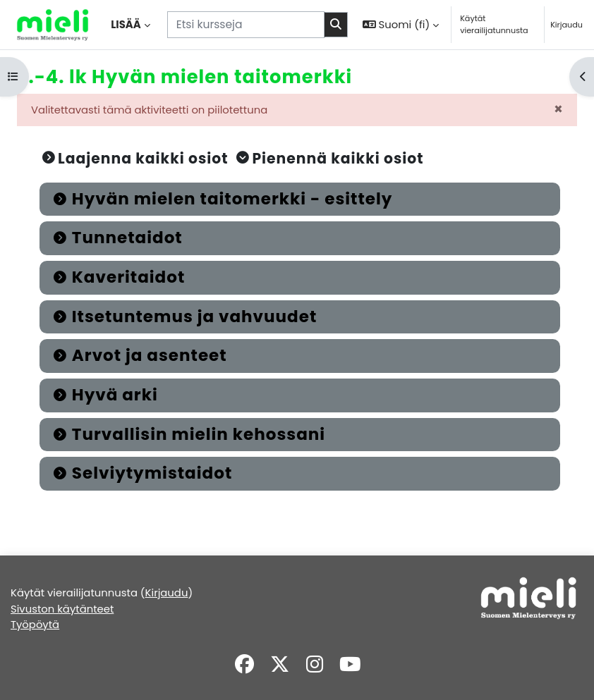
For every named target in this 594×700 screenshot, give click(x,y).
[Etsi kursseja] (246, 24)
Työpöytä (35, 624)
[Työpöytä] (53, 25)
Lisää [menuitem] (126, 24)
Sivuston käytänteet (62, 609)
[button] (401, 25)
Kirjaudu (566, 25)
